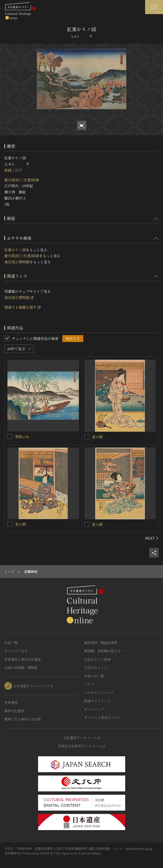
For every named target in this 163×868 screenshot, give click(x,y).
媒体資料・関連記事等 (101, 643)
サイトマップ (94, 709)
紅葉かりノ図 (15, 250)
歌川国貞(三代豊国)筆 (22, 180)
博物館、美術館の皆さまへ (104, 651)
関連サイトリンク (97, 701)
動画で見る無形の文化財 (23, 719)
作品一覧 (11, 643)
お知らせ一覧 (94, 676)
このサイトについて (99, 693)
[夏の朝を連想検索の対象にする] (87, 437)
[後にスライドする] (152, 538)
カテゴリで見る (16, 651)
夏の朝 (97, 437)
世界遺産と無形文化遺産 (23, 659)
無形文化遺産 (14, 711)
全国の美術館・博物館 (21, 668)
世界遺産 (11, 702)
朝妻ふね (22, 437)
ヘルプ (89, 684)
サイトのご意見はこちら (102, 717)
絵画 (8, 170)
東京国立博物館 (17, 262)
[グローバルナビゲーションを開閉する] (154, 7)
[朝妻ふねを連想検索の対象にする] (10, 437)
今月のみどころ (96, 668)
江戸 (18, 170)
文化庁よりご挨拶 (97, 659)
